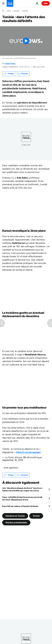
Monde (16, 11)
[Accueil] (3, 11)
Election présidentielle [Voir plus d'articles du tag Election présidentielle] (16, 522)
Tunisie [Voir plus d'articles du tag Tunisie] (36, 516)
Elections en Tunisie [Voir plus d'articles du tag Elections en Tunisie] (15, 516)
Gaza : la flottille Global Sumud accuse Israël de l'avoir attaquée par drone (22, 498)
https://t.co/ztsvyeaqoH (28, 452)
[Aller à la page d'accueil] (10, 3)
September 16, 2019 (13, 460)
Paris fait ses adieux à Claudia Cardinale (20, 506)
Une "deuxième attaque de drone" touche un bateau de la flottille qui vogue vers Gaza (22, 489)
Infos (9, 11)
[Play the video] (26, 41)
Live (46, 3)
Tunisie (25, 11)
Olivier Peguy (10, 63)
